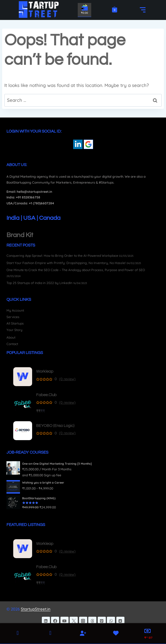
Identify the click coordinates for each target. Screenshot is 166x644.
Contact (12, 344)
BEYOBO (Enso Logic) (55, 426)
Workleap (45, 371)
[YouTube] (65, 621)
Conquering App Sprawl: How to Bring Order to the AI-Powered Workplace (62, 256)
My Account (15, 310)
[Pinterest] (102, 621)
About (11, 337)
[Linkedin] (46, 621)
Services (13, 317)
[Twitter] (74, 621)
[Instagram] (83, 621)
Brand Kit (20, 235)
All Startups (15, 323)
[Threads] (92, 621)
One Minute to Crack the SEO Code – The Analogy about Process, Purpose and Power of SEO (76, 270)
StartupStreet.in (36, 609)
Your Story (14, 330)
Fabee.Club (46, 395)
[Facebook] (55, 621)
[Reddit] (120, 621)
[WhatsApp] (111, 621)
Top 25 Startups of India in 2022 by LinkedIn (39, 283)
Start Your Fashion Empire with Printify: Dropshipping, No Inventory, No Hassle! (66, 263)
